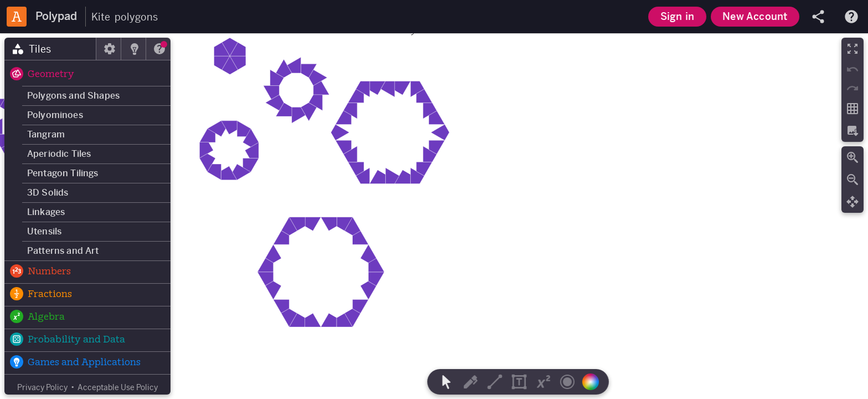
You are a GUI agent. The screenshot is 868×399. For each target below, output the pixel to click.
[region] (434, 216)
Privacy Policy (42, 387)
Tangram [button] (46, 134)
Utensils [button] (44, 231)
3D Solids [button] (48, 193)
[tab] (50, 49)
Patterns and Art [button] (63, 251)
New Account (755, 16)
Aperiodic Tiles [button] (59, 154)
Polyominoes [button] (55, 115)
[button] (87, 75)
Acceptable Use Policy (118, 387)
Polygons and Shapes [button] (73, 96)
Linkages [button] (46, 212)
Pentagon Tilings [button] (63, 173)
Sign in (677, 16)
